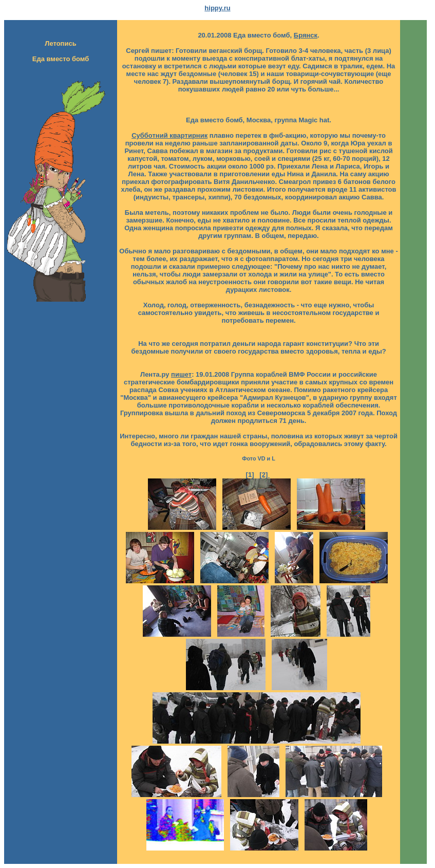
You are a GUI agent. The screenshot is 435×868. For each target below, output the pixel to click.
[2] (264, 475)
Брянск (306, 35)
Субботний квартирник (169, 135)
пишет (181, 374)
